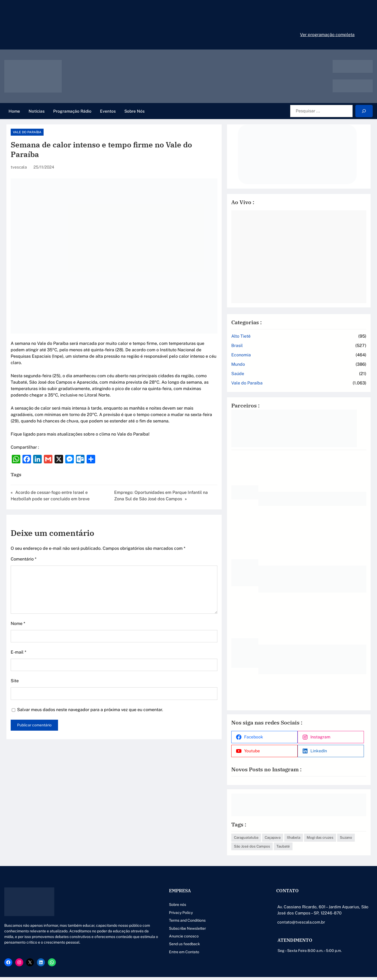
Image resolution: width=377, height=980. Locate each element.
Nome (18, 601)
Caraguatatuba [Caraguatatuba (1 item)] (282, 820)
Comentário (24, 537)
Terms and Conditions (144, 912)
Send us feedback (141, 936)
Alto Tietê (277, 325)
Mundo (274, 353)
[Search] (364, 111)
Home (14, 111)
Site (15, 658)
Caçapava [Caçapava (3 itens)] (308, 820)
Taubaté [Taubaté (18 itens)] (276, 838)
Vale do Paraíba (27, 132)
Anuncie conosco (140, 928)
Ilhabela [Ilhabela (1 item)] (329, 820)
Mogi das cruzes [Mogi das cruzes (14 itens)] (283, 829)
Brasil (273, 335)
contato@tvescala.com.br (280, 914)
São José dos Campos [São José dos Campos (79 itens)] (340, 829)
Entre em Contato (141, 944)
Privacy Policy (137, 904)
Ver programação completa (327, 35)
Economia (277, 344)
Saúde (274, 363)
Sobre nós (134, 897)
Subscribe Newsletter (144, 920)
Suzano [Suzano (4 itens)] (309, 829)
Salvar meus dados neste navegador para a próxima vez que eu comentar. (90, 687)
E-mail (18, 630)
